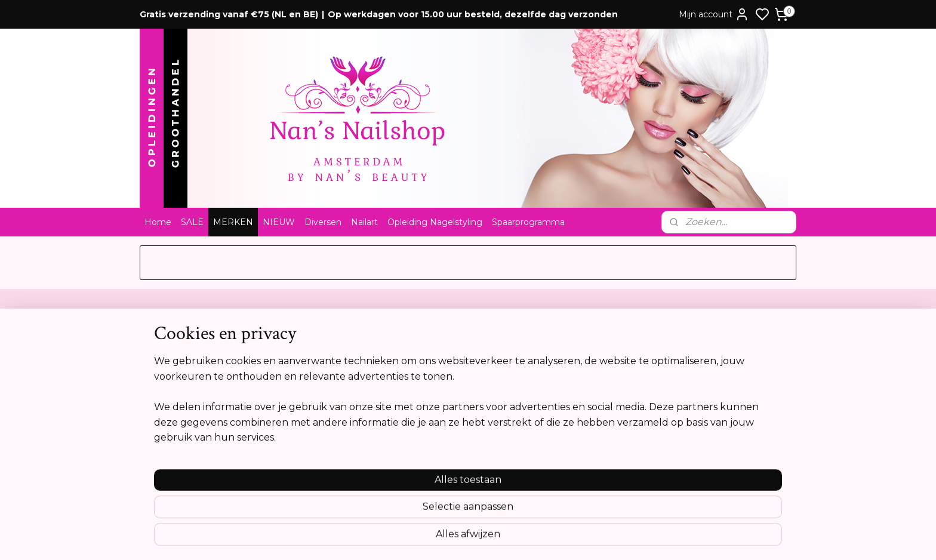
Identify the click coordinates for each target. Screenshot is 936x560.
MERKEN (233, 222)
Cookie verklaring (180, 404)
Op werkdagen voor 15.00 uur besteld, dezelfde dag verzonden (473, 14)
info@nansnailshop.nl (449, 416)
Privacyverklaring (179, 391)
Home (158, 222)
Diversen (323, 222)
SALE (192, 222)
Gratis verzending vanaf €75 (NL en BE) (229, 14)
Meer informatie (706, 485)
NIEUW (279, 222)
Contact (161, 341)
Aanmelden (709, 396)
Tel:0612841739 (436, 391)
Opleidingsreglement (188, 416)
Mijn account (714, 14)
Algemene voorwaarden (193, 354)
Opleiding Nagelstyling (435, 222)
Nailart (364, 222)
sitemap (510, 538)
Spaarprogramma (528, 222)
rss (532, 538)
